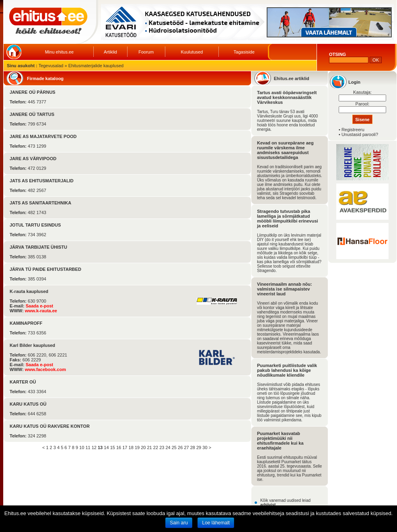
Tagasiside (244, 52)
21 (150, 447)
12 (94, 447)
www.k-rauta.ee (41, 311)
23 (162, 447)
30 (205, 447)
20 (143, 447)
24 (168, 447)
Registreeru (353, 130)
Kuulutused (192, 52)
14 (106, 447)
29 (199, 447)
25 (174, 447)
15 (113, 447)
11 (88, 447)
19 (137, 447)
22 (156, 447)
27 (186, 447)
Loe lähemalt (216, 523)
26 (180, 447)
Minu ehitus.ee (60, 52)
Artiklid (110, 52)
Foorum (146, 52)
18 (131, 447)
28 (193, 447)
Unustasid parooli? (360, 134)
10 (82, 447)
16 (119, 447)
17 (125, 447)
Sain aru (179, 523)
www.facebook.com (45, 369)
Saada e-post (39, 306)
